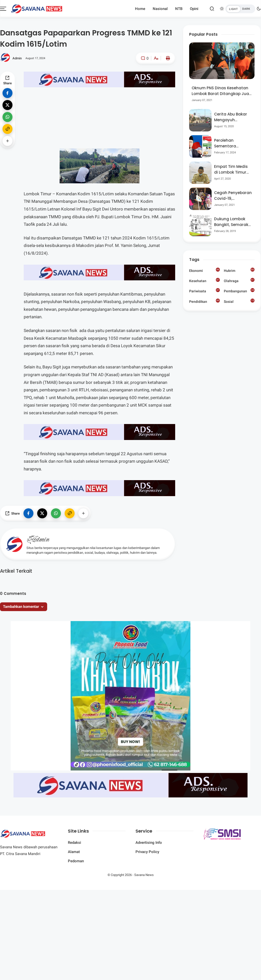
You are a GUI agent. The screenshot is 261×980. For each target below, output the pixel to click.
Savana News (144, 875)
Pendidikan (204, 301)
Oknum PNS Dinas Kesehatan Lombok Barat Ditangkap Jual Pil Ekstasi (221, 91)
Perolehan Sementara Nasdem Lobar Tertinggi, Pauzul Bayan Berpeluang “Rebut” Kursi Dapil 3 (232, 143)
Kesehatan (204, 280)
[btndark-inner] (240, 9)
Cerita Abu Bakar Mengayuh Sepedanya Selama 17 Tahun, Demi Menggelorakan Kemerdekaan (231, 117)
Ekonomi (204, 270)
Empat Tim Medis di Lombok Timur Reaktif (231, 169)
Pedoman (76, 861)
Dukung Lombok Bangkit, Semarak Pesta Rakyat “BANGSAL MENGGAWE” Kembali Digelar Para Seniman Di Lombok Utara (231, 222)
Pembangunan (239, 291)
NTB (179, 9)
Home (140, 9)
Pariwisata (204, 291)
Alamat (74, 852)
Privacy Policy (147, 852)
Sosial (239, 302)
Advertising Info (149, 843)
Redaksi (74, 843)
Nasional (160, 9)
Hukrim (239, 270)
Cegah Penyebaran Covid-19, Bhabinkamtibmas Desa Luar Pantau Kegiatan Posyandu (233, 196)
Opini (194, 9)
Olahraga (239, 280)
